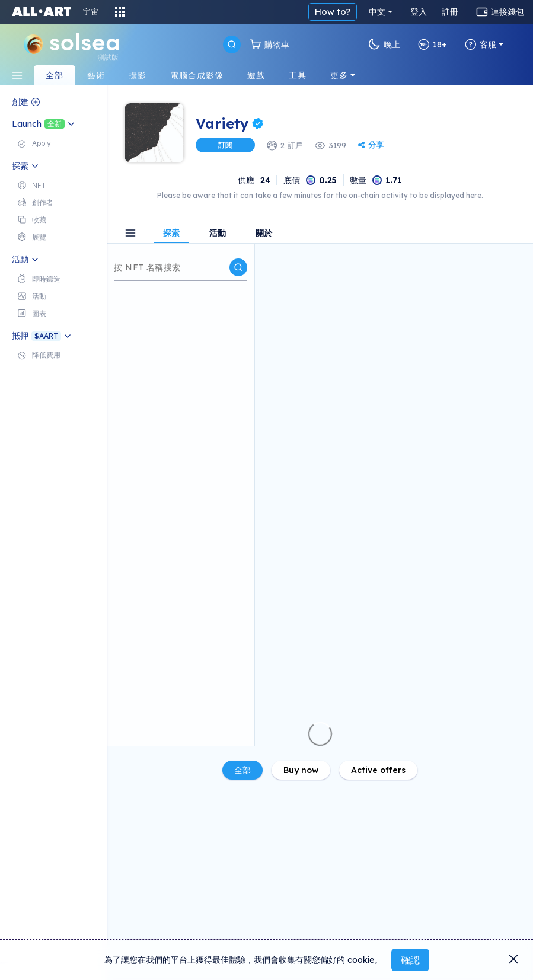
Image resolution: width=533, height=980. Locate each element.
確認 (410, 960)
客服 (481, 44)
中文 (377, 12)
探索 (171, 234)
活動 (218, 234)
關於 (264, 234)
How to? (333, 12)
